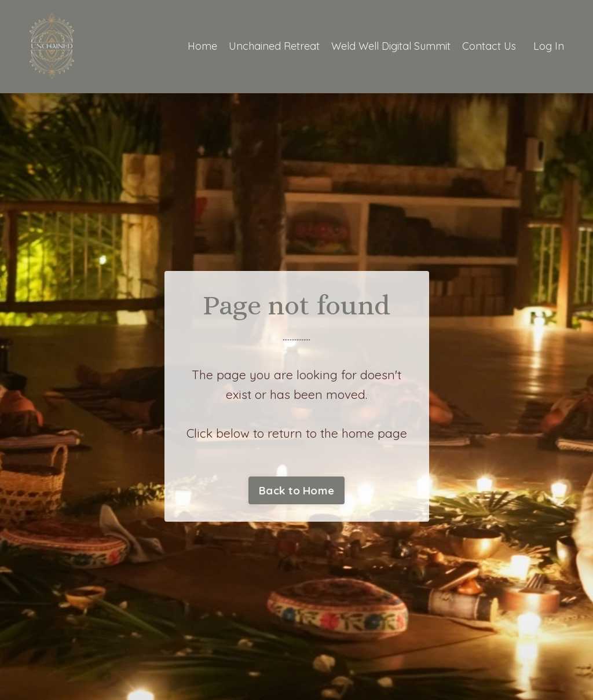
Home (202, 46)
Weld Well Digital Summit (391, 46)
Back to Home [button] (296, 490)
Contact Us (489, 46)
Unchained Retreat (274, 46)
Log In (549, 46)
